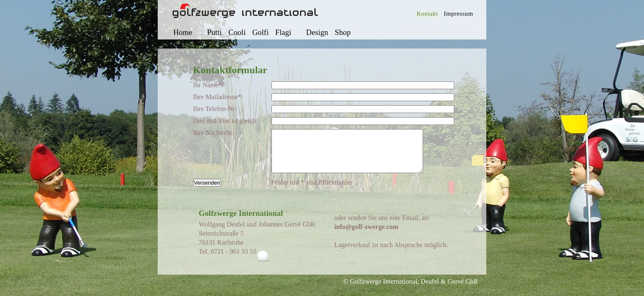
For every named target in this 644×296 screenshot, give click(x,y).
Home (183, 32)
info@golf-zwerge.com (366, 235)
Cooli (237, 32)
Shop (343, 32)
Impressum (459, 14)
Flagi (283, 32)
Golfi (260, 32)
